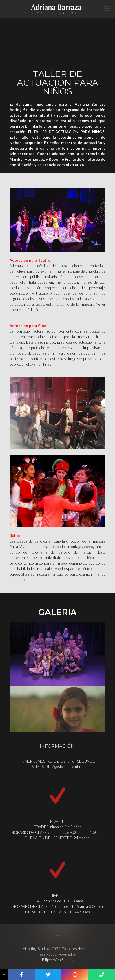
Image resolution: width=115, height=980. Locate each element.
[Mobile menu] (107, 9)
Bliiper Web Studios (58, 960)
